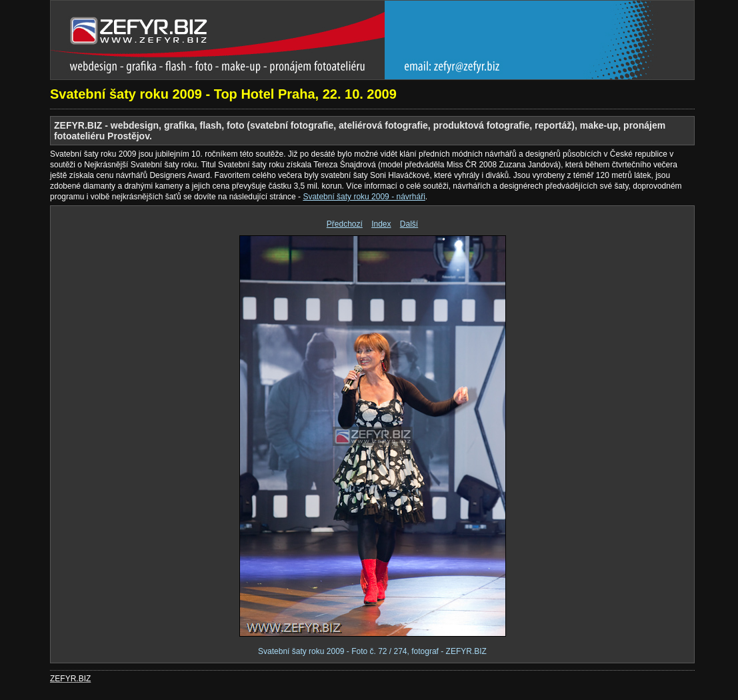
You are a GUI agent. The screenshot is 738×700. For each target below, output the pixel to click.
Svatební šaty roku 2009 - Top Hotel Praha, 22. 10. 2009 (223, 94)
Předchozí (345, 224)
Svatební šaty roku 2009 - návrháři (364, 197)
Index (381, 224)
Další (409, 224)
